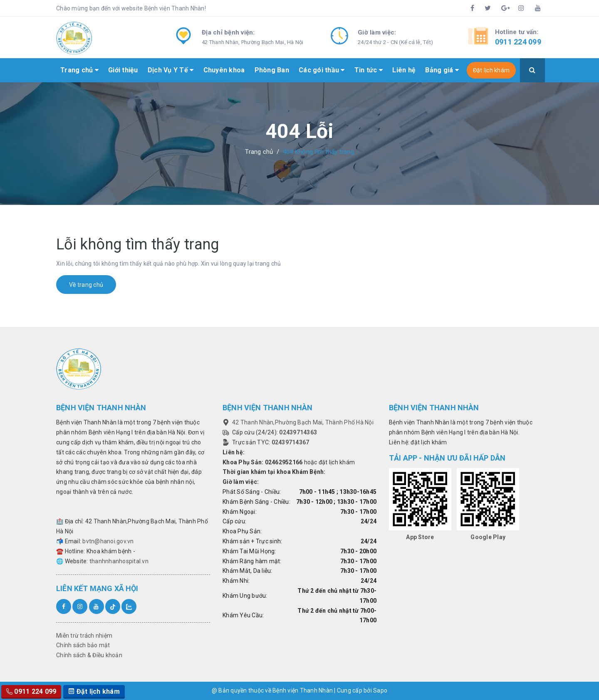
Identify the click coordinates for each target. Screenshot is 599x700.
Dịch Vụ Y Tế (171, 70)
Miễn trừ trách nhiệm (84, 636)
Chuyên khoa (224, 70)
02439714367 (291, 442)
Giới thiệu (123, 70)
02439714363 (298, 432)
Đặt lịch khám (491, 70)
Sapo (380, 690)
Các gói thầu (322, 70)
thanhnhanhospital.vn (119, 561)
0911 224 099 (518, 42)
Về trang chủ (86, 285)
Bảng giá (442, 70)
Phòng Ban (272, 70)
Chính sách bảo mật (83, 645)
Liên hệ (404, 70)
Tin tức (369, 70)
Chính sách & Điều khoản (89, 655)
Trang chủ (79, 70)
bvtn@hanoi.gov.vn (108, 541)
